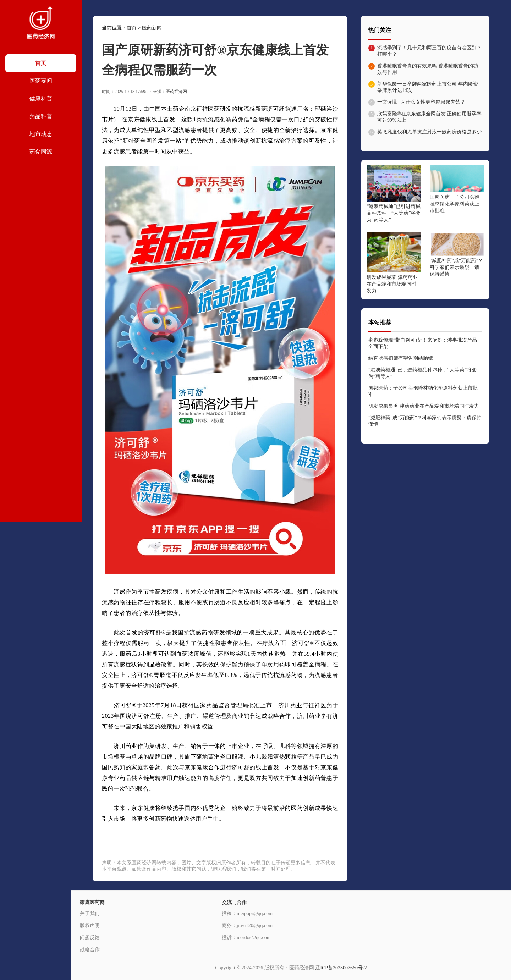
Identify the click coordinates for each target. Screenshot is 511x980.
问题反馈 (90, 938)
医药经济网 (176, 92)
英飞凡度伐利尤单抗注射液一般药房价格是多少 (429, 132)
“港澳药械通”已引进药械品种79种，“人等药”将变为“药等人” (394, 213)
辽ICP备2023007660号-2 (341, 968)
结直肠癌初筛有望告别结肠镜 (401, 358)
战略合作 (90, 950)
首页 (132, 28)
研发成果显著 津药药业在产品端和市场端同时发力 (392, 284)
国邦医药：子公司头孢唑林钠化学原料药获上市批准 (455, 204)
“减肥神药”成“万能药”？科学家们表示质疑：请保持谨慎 (457, 267)
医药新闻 (152, 28)
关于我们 (90, 913)
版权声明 (90, 926)
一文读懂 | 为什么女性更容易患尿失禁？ (421, 102)
